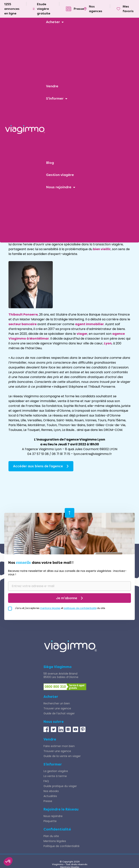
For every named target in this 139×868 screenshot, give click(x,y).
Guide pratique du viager (60, 786)
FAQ (46, 781)
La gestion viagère (56, 771)
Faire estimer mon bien (59, 746)
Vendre (50, 739)
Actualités (50, 796)
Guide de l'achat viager (59, 713)
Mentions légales (55, 841)
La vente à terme (55, 776)
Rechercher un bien (57, 703)
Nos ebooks (51, 791)
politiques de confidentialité (80, 608)
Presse (48, 801)
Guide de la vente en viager (62, 756)
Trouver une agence (57, 708)
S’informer (53, 764)
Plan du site (51, 836)
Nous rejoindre (53, 816)
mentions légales (50, 608)
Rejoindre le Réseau (61, 809)
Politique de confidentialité (62, 846)
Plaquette (50, 821)
